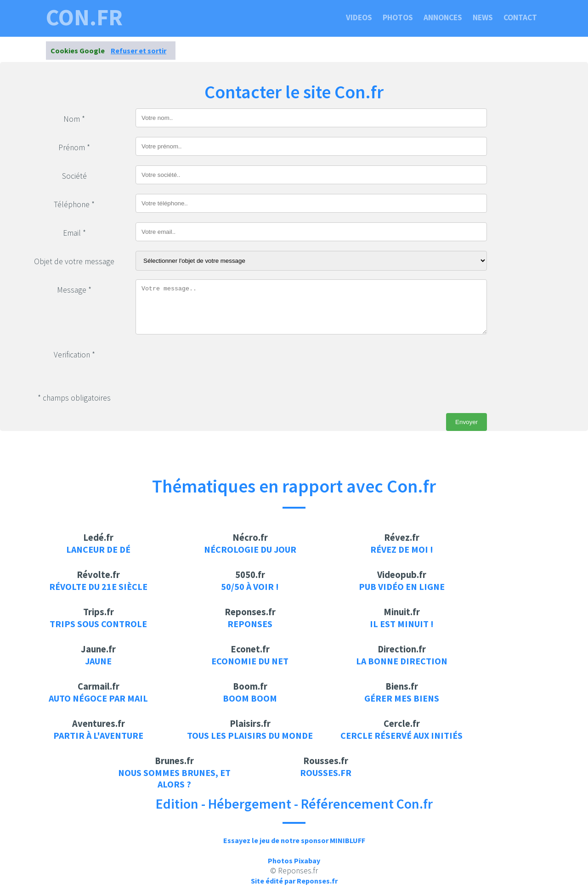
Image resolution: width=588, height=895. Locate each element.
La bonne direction (402, 661)
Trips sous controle (98, 624)
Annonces (443, 17)
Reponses (250, 624)
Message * (74, 290)
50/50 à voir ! (250, 586)
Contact (520, 17)
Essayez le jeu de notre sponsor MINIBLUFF (294, 840)
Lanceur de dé (98, 549)
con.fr (84, 17)
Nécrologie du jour (250, 549)
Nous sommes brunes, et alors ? (174, 778)
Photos (398, 17)
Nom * (74, 119)
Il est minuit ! (402, 624)
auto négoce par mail (98, 698)
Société (74, 176)
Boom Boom (250, 698)
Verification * (74, 355)
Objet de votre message (74, 261)
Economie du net (250, 661)
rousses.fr (326, 773)
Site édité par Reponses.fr (294, 881)
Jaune (98, 661)
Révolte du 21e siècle (98, 586)
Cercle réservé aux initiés (401, 735)
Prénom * (74, 147)
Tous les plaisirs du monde (250, 735)
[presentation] (205, 362)
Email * (74, 233)
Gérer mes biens (402, 698)
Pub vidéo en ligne (402, 586)
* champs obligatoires (74, 398)
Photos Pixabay (294, 861)
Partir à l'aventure (98, 735)
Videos (359, 17)
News (483, 17)
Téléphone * (74, 204)
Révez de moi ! (402, 549)
